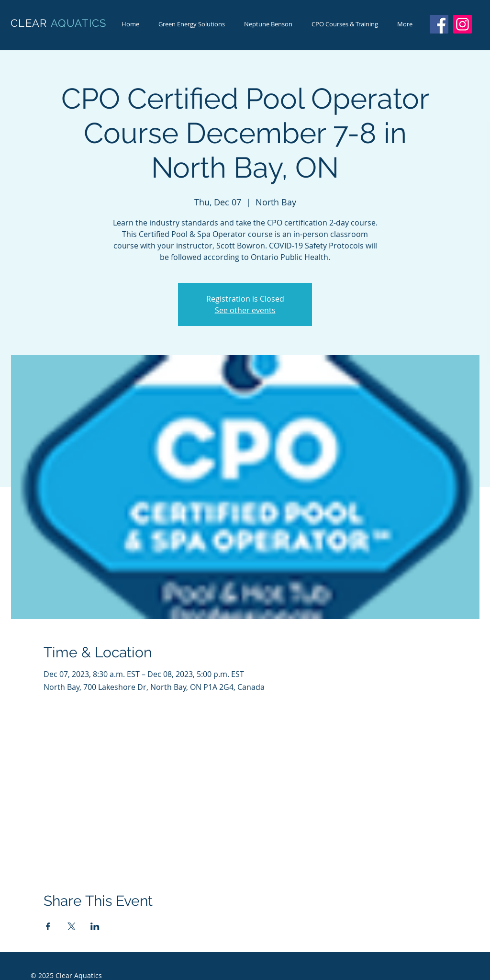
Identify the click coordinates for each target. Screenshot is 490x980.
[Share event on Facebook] (48, 926)
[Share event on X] (72, 926)
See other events (245, 310)
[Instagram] (462, 24)
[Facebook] (439, 24)
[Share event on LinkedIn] (95, 926)
